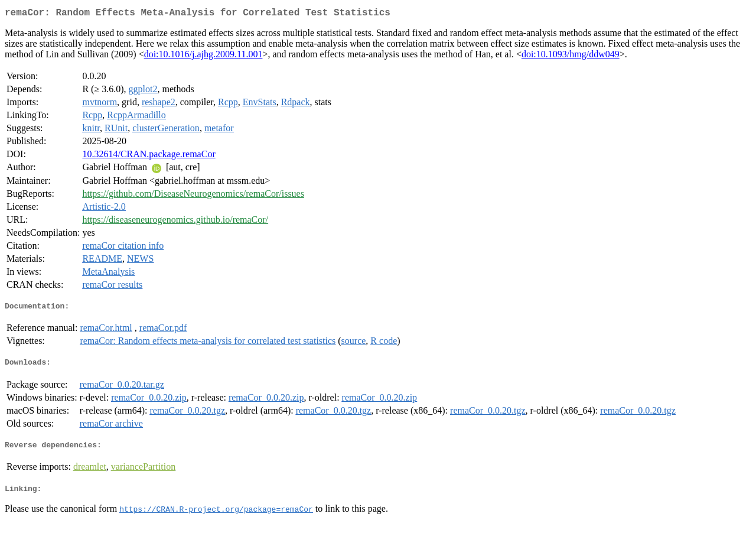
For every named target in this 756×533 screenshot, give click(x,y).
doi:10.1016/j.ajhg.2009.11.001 (203, 56)
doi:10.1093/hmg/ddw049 (571, 56)
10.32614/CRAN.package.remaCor (149, 156)
